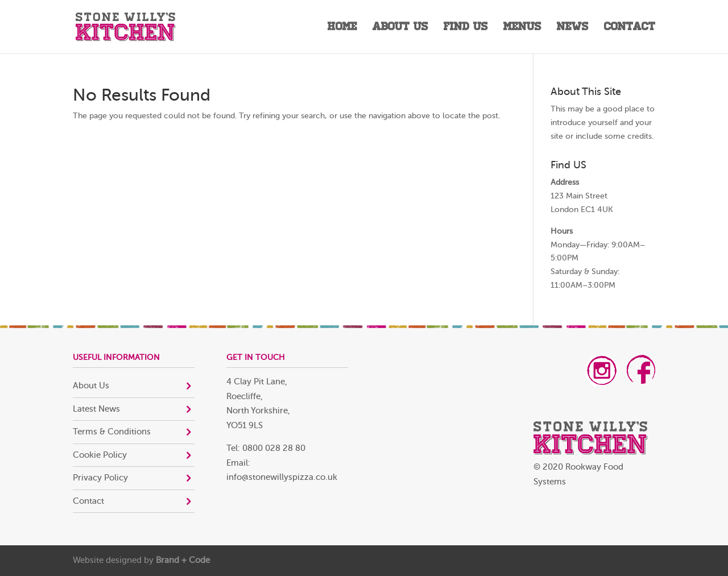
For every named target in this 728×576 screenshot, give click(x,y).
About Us (400, 28)
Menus (522, 28)
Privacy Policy (100, 478)
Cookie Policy (100, 455)
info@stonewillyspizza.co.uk (282, 477)
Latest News (96, 409)
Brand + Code (183, 560)
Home (342, 28)
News (573, 28)
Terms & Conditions (112, 432)
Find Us (466, 28)
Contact (630, 28)
